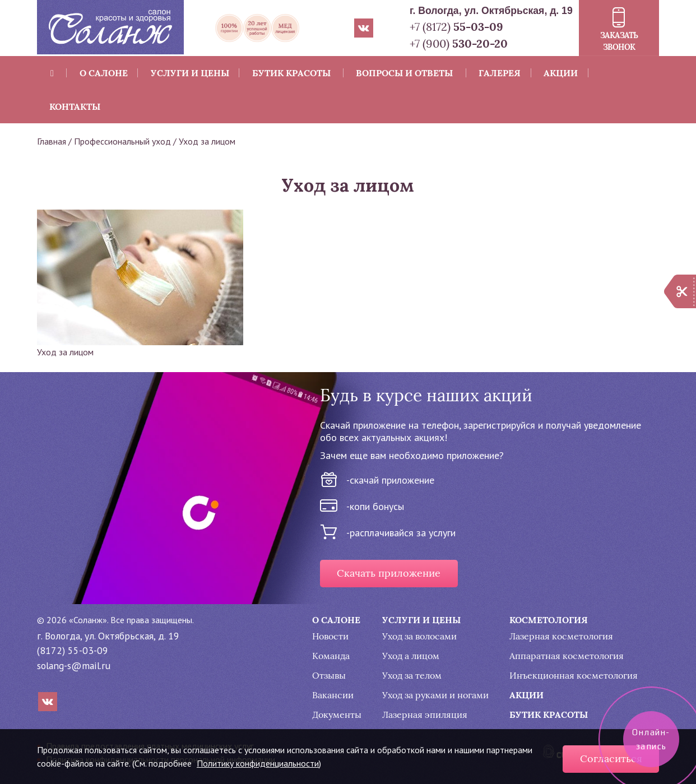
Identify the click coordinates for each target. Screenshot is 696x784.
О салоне (104, 73)
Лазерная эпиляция (425, 715)
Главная (52, 141)
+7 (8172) (456, 27)
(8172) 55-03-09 (73, 650)
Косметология (549, 620)
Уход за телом (412, 676)
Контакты (75, 106)
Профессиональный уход (122, 141)
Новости (330, 636)
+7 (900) (459, 43)
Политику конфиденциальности (258, 763)
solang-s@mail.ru (74, 665)
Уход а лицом (411, 656)
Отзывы (329, 676)
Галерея (500, 73)
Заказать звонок (619, 41)
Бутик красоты (291, 73)
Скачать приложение (389, 573)
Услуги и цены (190, 73)
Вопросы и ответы (404, 73)
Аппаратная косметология (567, 656)
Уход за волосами (419, 636)
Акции (561, 73)
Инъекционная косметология (574, 676)
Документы (337, 715)
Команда (331, 656)
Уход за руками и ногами (435, 695)
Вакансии (333, 695)
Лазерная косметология (561, 636)
